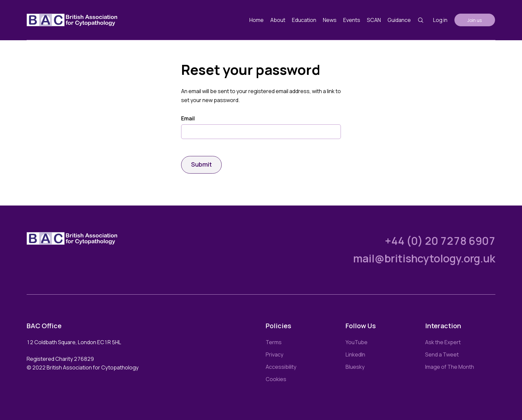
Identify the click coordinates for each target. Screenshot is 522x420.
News (330, 20)
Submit (201, 164)
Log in (440, 20)
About (278, 20)
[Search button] (421, 20)
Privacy (274, 354)
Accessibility (281, 367)
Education (304, 20)
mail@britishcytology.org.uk (424, 258)
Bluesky (355, 367)
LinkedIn (355, 354)
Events (352, 20)
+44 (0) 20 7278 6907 (440, 241)
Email (188, 119)
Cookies (276, 379)
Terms (274, 342)
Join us (475, 20)
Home (257, 20)
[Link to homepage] (72, 20)
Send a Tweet (442, 354)
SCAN (374, 20)
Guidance (399, 20)
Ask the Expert (443, 342)
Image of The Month (450, 367)
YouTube (357, 342)
